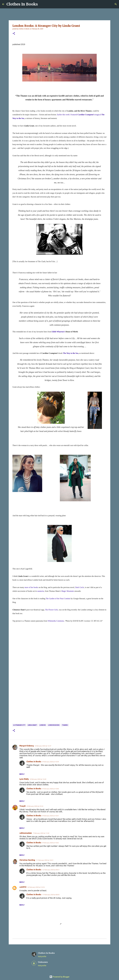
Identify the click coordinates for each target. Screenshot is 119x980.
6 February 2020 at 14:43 (38, 779)
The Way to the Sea (71, 353)
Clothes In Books (22, 4)
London (43, 725)
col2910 (23, 887)
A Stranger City (19, 725)
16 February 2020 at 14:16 (36, 887)
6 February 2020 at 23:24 (35, 806)
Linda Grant (32, 725)
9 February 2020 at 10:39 (50, 762)
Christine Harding (27, 860)
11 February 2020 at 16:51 (45, 860)
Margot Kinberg (27, 746)
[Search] (116, 4)
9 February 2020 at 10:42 (50, 843)
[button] (14, 34)
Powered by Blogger (59, 977)
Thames (65, 725)
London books (54, 725)
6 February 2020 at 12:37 (43, 746)
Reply (22, 774)
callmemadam (26, 833)
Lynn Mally (24, 779)
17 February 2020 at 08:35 (51, 895)
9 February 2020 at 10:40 (50, 789)
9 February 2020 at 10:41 (50, 816)
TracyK (23, 806)
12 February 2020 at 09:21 (51, 870)
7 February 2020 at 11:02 (41, 833)
